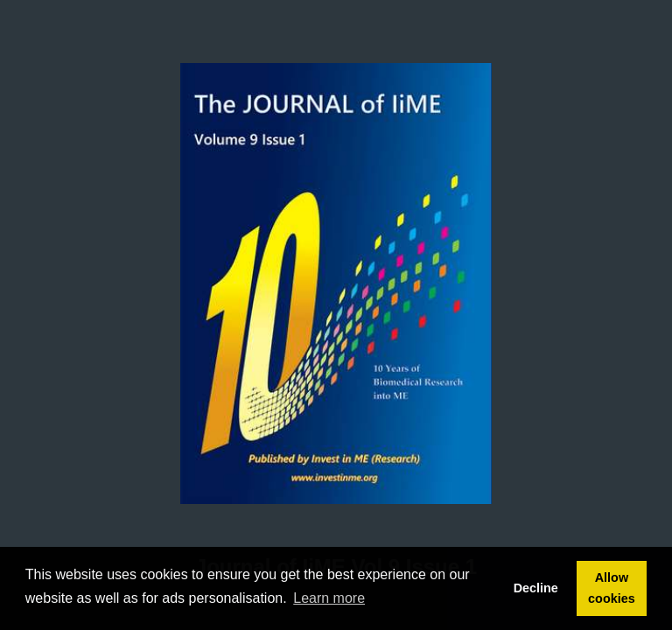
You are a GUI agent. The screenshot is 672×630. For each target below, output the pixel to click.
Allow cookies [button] (612, 588)
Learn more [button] (329, 598)
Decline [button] (536, 588)
